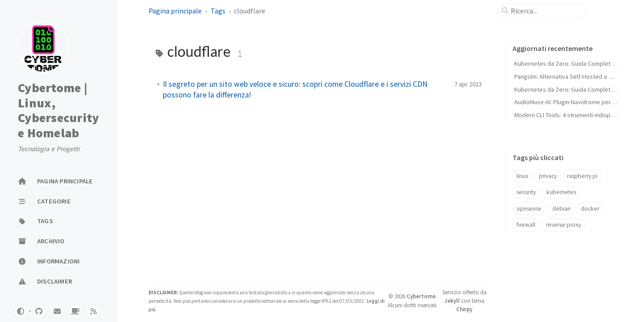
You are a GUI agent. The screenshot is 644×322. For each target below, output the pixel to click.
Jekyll (452, 301)
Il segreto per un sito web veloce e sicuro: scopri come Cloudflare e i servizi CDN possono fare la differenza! (295, 89)
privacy (548, 176)
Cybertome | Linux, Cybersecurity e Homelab (58, 110)
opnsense (529, 209)
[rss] (93, 311)
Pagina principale (175, 11)
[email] (57, 311)
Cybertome (421, 296)
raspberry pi (582, 176)
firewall (526, 225)
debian (561, 209)
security (526, 192)
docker (590, 209)
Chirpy (464, 309)
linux (522, 176)
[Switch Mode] (21, 311)
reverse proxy (563, 225)
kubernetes (561, 192)
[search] (546, 11)
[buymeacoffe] (75, 311)
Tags (218, 11)
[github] (39, 311)
